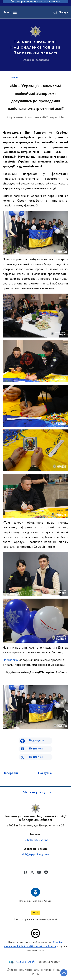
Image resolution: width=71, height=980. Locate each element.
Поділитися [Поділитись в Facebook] (36, 749)
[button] (35, 792)
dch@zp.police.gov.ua (36, 854)
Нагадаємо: (11, 660)
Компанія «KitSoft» (26, 962)
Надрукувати (37, 741)
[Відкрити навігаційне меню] (15, 12)
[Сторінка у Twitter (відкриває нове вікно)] (32, 872)
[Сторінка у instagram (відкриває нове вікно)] (46, 872)
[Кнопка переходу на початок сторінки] (64, 973)
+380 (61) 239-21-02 (36, 840)
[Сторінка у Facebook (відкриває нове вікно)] (25, 872)
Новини (13, 77)
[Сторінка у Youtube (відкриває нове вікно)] (39, 872)
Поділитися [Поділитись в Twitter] (36, 757)
